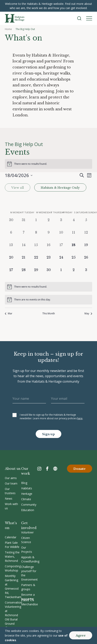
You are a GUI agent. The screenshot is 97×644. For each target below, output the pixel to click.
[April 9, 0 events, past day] (49, 236)
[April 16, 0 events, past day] (49, 249)
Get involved (29, 525)
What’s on (11, 525)
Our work (26, 471)
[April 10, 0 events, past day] (61, 236)
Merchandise (30, 604)
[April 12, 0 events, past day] (86, 236)
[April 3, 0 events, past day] (61, 224)
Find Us (28, 600)
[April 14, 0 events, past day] (24, 249)
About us (13, 469)
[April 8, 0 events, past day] (36, 236)
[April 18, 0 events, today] (74, 249)
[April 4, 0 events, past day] (74, 224)
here (80, 418)
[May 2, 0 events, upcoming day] (74, 274)
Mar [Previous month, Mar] (9, 314)
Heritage (27, 494)
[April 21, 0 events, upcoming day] (24, 261)
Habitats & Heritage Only (60, 188)
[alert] (48, 164)
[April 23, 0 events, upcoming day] (49, 261)
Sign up (48, 434)
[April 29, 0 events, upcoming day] (36, 274)
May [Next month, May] (88, 314)
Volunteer (27, 532)
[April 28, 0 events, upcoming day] (24, 274)
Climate (26, 499)
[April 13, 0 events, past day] (11, 249)
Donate (80, 469)
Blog (24, 483)
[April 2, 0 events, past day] (49, 224)
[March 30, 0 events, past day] (11, 224)
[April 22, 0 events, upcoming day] (36, 261)
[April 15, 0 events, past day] (36, 249)
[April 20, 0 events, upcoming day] (11, 261)
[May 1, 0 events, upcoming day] (61, 274)
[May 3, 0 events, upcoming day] (86, 274)
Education (28, 510)
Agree (81, 635)
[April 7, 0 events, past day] (24, 236)
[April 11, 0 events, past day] (74, 236)
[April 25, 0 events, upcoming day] (74, 261)
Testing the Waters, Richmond (12, 557)
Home (8, 29)
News (9, 499)
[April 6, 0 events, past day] (11, 236)
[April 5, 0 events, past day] (86, 224)
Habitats (27, 488)
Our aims (11, 478)
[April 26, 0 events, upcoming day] (86, 261)
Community (29, 505)
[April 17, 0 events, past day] (61, 249)
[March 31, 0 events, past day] (24, 224)
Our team (11, 483)
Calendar (11, 537)
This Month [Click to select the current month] (49, 314)
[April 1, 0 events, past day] (36, 224)
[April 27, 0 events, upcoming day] (11, 274)
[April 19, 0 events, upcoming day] (86, 249)
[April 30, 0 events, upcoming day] (49, 274)
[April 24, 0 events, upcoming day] (61, 261)
